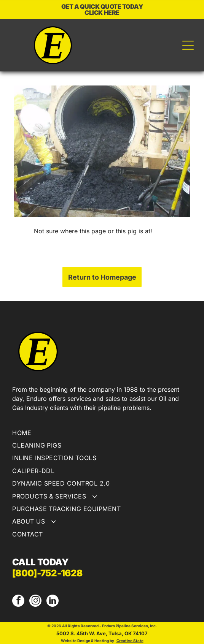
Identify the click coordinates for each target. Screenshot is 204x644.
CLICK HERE (102, 13)
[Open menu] (188, 45)
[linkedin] (53, 602)
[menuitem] (102, 434)
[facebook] (18, 602)
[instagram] (35, 602)
